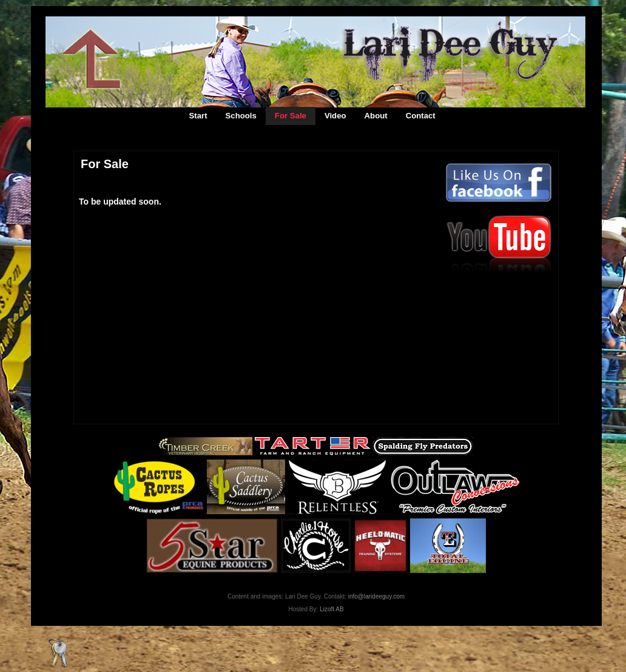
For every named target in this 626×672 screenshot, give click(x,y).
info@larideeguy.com (376, 596)
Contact (421, 116)
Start (198, 116)
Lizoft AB (332, 609)
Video (335, 116)
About (376, 116)
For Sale (291, 116)
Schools (241, 116)
